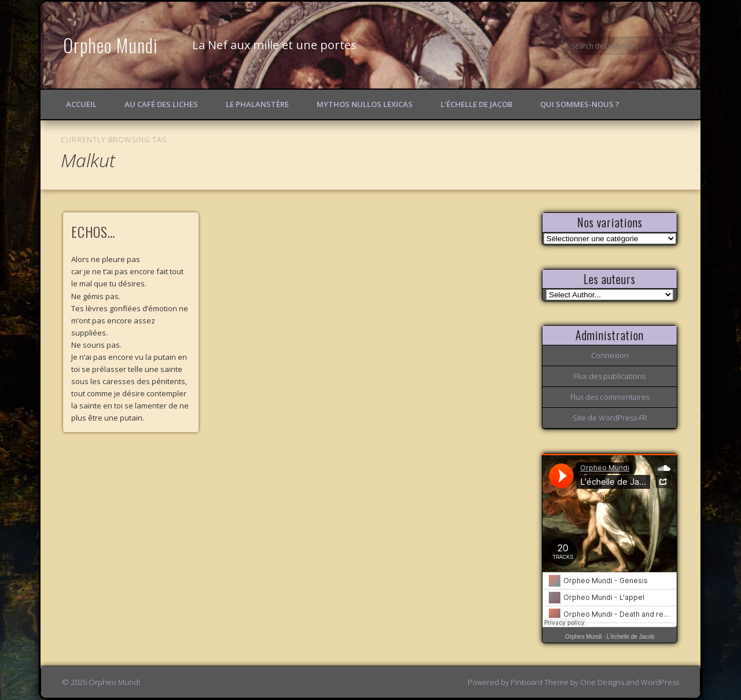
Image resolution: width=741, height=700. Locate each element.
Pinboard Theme (540, 682)
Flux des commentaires (610, 397)
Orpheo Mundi (111, 45)
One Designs (602, 682)
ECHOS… (93, 231)
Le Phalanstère (257, 104)
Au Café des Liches (161, 104)
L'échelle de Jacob (631, 637)
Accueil (81, 104)
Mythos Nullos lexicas (365, 104)
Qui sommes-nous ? (580, 104)
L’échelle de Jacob (476, 104)
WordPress (660, 682)
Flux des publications (610, 376)
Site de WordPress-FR (610, 418)
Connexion (610, 355)
